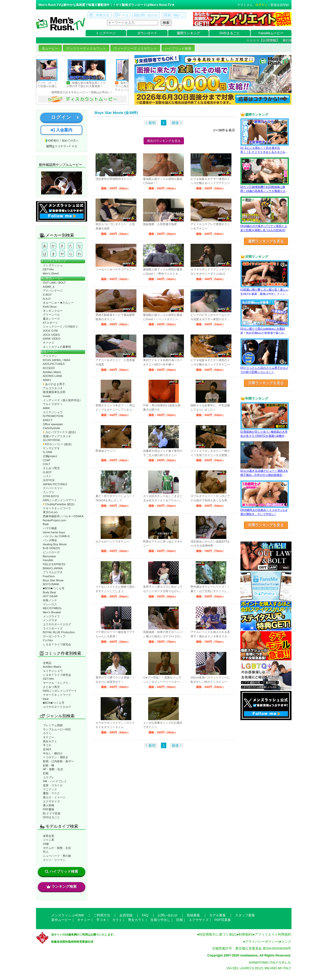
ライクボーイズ (53, 628)
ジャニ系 (49, 840)
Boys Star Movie (53, 580)
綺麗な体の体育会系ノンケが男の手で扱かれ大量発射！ (94, 84)
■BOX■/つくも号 (54, 588)
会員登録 (126, 915)
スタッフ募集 (245, 915)
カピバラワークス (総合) (60, 432)
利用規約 (245, 934)
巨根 (46, 773)
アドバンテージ (53, 291)
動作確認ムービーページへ (62, 183)
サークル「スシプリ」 (57, 683)
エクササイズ (51, 801)
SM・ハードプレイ (55, 781)
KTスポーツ (50, 323)
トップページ (106, 33)
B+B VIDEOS (51, 548)
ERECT (48, 420)
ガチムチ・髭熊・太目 (57, 848)
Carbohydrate (52, 428)
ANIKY (47, 380)
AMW (46, 408)
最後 (175, 123)
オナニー (49, 737)
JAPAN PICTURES (55, 484)
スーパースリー (53, 488)
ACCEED (49, 368)
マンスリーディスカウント (86, 48)
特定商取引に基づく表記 (217, 934)
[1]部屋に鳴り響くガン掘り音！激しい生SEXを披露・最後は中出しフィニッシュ (264, 294)
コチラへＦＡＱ (67, 146)
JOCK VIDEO (52, 335)
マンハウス (50, 604)
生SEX (47, 749)
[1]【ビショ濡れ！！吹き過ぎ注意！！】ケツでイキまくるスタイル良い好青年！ (264, 152)
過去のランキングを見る (164, 141)
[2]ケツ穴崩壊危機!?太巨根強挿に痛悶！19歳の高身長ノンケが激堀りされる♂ (264, 191)
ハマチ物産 (50, 528)
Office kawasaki (53, 424)
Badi (46, 524)
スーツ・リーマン (54, 860)
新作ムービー (61, 920)
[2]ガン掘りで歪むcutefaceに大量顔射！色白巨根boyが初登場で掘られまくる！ (264, 333)
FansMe (48, 560)
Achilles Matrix (52, 372)
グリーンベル (51, 315)
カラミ (47, 733)
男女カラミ (50, 741)
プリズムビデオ (53, 572)
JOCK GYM (50, 331)
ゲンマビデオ (51, 448)
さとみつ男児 (51, 468)
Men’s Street (51, 273)
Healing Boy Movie (55, 544)
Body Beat (50, 592)
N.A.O (47, 299)
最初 (152, 123)
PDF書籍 (49, 809)
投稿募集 (193, 915)
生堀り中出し (160, 920)
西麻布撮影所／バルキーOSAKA (63, 516)
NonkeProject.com (55, 520)
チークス (49, 343)
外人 (46, 852)
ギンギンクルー (53, 311)
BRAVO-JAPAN (53, 568)
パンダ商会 (50, 540)
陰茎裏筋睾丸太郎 (54, 392)
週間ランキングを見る (266, 241)
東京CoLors (50, 512)
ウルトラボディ (53, 404)
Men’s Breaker (52, 612)
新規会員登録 (280, 5)
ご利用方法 (99, 15)
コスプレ (49, 777)
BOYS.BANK (51, 584)
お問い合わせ (146, 15)
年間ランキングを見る (266, 525)
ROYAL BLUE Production (59, 632)
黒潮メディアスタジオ (57, 436)
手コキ (47, 745)
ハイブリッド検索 (178, 48)
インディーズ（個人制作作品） (63, 400)
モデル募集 (218, 915)
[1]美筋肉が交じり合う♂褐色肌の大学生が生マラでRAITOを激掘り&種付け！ (264, 436)
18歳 (46, 844)
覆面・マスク (51, 793)
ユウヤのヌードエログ (57, 624)
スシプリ (49, 492)
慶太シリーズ (51, 319)
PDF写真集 (223, 920)
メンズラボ (50, 620)
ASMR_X (49, 287)
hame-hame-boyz (54, 532)
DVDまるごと (230, 33)
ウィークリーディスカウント (135, 48)
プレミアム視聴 (53, 725)
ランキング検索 (62, 886)
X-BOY (47, 295)
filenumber (50, 556)
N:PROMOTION (53, 416)
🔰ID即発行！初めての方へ (61, 141)
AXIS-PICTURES (54, 364)
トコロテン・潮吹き (56, 757)
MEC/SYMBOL (52, 608)
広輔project (50, 456)
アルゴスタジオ (53, 388)
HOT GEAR (50, 596)
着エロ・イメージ (54, 797)
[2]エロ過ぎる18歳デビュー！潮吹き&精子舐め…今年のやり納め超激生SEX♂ (264, 475)
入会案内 (61, 130)
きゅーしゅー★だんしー (58, 303)
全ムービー (50, 48)
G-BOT (47, 472)
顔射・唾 (49, 765)
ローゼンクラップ (54, 636)
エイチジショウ (53, 412)
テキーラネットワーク (57, 508)
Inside (47, 396)
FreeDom (49, 576)
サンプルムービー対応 (57, 729)
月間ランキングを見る (266, 383)
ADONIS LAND (53, 376)
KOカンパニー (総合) (57, 444)
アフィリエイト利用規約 (273, 934)
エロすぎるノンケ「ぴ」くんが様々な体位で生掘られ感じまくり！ (45, 86)
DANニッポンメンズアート (60, 500)
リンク (286, 942)
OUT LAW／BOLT (54, 283)
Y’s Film (48, 640)
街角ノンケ (50, 600)
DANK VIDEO (52, 339)
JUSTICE (49, 480)
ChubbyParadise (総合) (59, 504)
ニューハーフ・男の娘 (57, 856)
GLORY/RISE (52, 440)
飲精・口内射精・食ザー (58, 761)
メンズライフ (51, 616)
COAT (47, 460)
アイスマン (50, 356)
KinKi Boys (50, 307)
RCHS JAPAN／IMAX (57, 360)
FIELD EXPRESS (54, 564)
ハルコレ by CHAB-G (56, 536)
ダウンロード (147, 33)
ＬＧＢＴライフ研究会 (57, 644)
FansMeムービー (271, 33)
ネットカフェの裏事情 (57, 347)
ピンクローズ (51, 552)
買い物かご (174, 15)
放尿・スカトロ (53, 785)
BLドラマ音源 (52, 813)
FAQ (145, 915)
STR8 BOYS (51, 496)
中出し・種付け (53, 753)
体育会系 (49, 836)
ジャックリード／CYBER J (60, 327)
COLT (47, 464)
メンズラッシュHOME (68, 915)
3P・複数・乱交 (53, 769)
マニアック (50, 789)
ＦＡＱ (122, 15)
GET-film (49, 269)
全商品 (47, 663)
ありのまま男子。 (55, 384)
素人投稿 (49, 805)
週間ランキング (188, 33)
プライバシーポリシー (262, 942)
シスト (47, 476)
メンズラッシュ (53, 265)
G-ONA (48, 452)
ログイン (261, 5)
